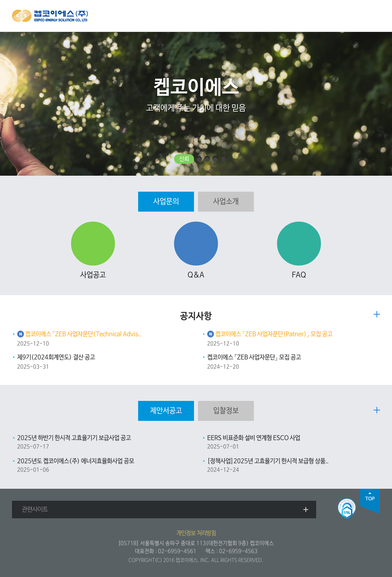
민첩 (207, 159)
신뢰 (184, 159)
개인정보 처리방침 (196, 533)
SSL (347, 509)
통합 (215, 159)
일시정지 (223, 159)
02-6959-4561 (177, 551)
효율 (199, 159)
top (370, 501)
